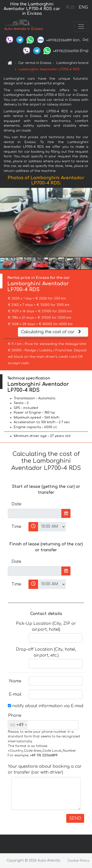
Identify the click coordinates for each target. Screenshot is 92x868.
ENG (83, 7)
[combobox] (18, 725)
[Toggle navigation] (81, 27)
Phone (15, 716)
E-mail (15, 694)
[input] (35, 513)
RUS (70, 7)
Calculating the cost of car (52, 332)
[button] (88, 223)
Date (16, 504)
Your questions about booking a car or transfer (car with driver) (45, 769)
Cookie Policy (78, 861)
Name (15, 681)
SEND (75, 818)
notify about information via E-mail (46, 706)
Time (16, 527)
